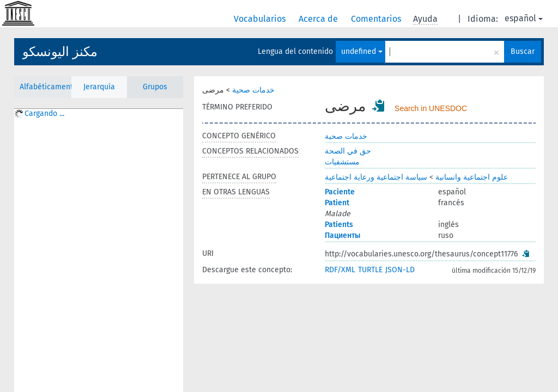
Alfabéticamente (46, 87)
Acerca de (319, 19)
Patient (337, 203)
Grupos (155, 87)
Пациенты (342, 235)
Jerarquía (99, 87)
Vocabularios (261, 19)
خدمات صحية (253, 90)
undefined (362, 51)
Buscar (523, 51)
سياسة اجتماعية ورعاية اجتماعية (376, 177)
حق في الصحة (348, 151)
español (524, 18)
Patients (339, 225)
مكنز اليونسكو (60, 52)
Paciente (340, 192)
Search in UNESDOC (431, 108)
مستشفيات (342, 162)
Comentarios (377, 19)
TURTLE (370, 270)
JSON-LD (400, 270)
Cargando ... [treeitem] (44, 114)
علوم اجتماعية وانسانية (472, 177)
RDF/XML (340, 270)
